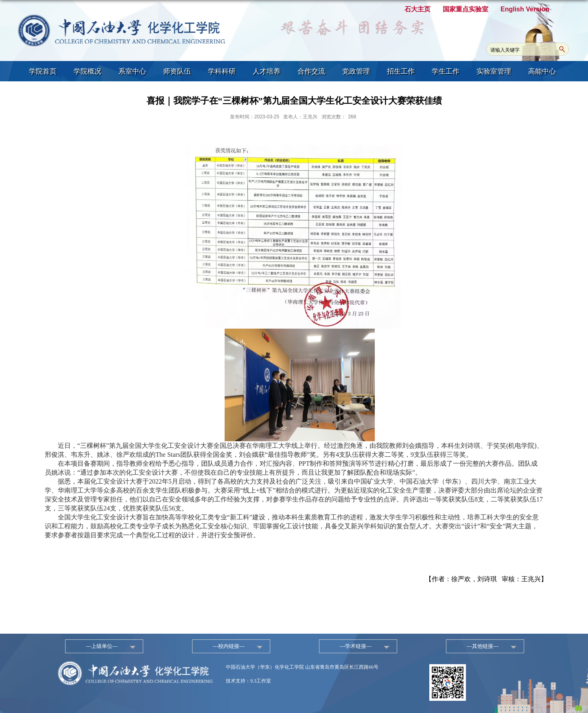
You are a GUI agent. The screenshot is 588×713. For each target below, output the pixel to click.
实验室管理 (494, 71)
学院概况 (87, 71)
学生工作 (446, 71)
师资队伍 (177, 71)
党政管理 (356, 71)
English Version (525, 9)
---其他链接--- (483, 646)
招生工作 (401, 71)
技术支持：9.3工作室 (248, 681)
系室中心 (132, 71)
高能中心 (542, 71)
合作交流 (311, 71)
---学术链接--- (356, 646)
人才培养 (267, 71)
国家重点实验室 (466, 9)
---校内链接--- (229, 646)
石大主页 (418, 9)
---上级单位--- (102, 646)
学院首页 (43, 71)
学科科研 (222, 71)
